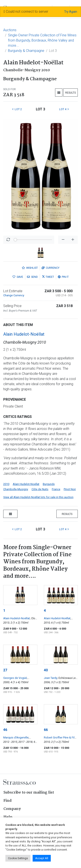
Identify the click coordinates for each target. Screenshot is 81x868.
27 (5, 670)
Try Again (71, 12)
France (56, 489)
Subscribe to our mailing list (29, 793)
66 (46, 730)
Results (71, 93)
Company (12, 809)
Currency (51, 268)
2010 (6, 484)
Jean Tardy (51, 678)
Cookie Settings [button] (18, 858)
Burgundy (49, 484)
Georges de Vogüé (15, 678)
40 (46, 670)
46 (5, 730)
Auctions (10, 30)
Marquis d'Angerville (16, 737)
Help (8, 817)
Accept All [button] (42, 858)
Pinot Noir (70, 489)
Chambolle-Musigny (16, 489)
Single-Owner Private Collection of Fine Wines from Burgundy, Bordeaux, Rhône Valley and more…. (42, 40)
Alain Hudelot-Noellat (26, 484)
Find (8, 801)
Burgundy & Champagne (26, 51)
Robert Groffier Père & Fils (60, 737)
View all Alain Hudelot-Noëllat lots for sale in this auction (38, 497)
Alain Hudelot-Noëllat (24, 334)
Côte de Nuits (40, 489)
